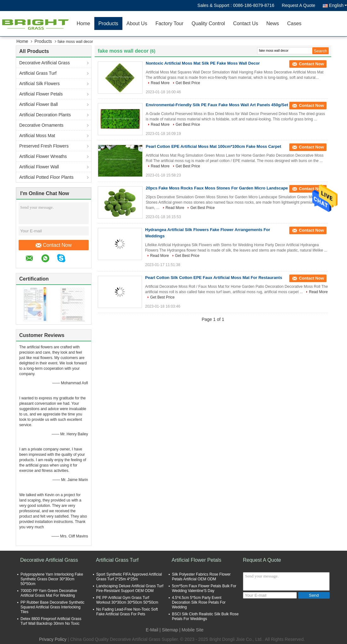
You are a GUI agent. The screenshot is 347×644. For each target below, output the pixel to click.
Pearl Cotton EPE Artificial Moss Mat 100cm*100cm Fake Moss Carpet (213, 146)
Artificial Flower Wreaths (43, 156)
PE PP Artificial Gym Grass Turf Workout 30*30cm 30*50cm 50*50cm (127, 600)
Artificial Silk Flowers (39, 84)
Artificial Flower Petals (41, 94)
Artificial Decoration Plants (45, 115)
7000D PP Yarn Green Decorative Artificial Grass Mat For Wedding (49, 593)
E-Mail (152, 630)
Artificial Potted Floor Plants (46, 177)
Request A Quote (298, 5)
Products (108, 23)
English (338, 5)
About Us (137, 23)
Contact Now (54, 245)
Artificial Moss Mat (37, 136)
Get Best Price (188, 83)
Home (83, 23)
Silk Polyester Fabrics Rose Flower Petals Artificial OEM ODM (201, 577)
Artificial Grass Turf (38, 73)
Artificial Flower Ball (38, 104)
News (273, 23)
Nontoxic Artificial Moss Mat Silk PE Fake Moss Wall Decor (203, 63)
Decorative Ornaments (41, 125)
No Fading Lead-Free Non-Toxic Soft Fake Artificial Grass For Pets (127, 612)
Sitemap (170, 630)
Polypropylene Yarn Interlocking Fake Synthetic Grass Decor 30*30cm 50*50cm (52, 579)
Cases (294, 23)
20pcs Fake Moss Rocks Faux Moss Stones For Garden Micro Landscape (217, 188)
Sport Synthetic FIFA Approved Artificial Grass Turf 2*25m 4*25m (129, 577)
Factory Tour (170, 23)
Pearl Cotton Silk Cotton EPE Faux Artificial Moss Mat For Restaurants (214, 278)
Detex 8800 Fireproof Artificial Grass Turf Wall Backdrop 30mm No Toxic (51, 621)
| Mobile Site (191, 630)
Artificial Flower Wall (39, 167)
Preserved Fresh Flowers (44, 146)
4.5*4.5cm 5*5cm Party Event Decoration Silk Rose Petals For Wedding (199, 602)
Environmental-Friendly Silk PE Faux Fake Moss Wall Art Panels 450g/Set (217, 105)
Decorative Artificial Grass (44, 63)
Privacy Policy (53, 639)
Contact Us (246, 23)
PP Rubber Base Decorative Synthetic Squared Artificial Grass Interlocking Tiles (53, 607)
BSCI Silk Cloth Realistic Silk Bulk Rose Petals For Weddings (205, 616)
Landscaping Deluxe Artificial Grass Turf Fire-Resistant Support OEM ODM (130, 588)
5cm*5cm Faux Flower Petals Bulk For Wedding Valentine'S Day (204, 588)
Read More (160, 83)
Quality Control (208, 23)
